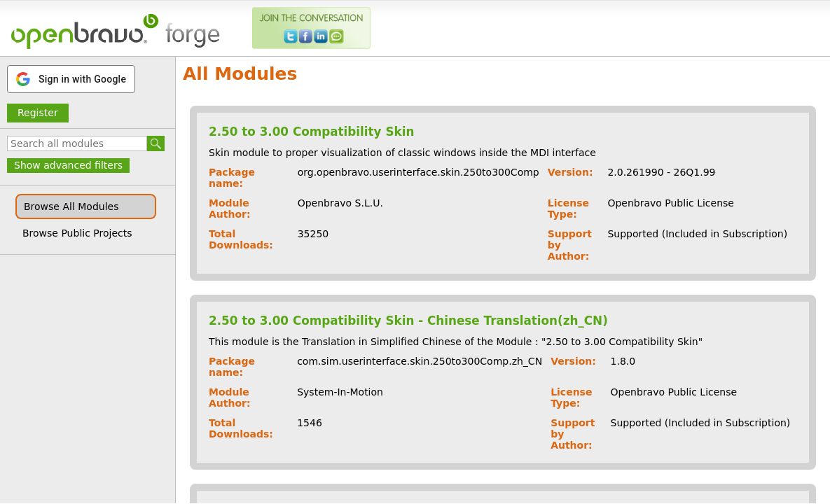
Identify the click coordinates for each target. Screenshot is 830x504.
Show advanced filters (68, 165)
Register (38, 113)
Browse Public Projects (77, 233)
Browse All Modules (71, 206)
